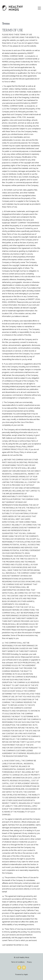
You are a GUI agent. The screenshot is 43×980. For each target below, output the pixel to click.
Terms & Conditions (18, 962)
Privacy (29, 962)
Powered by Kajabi (22, 974)
